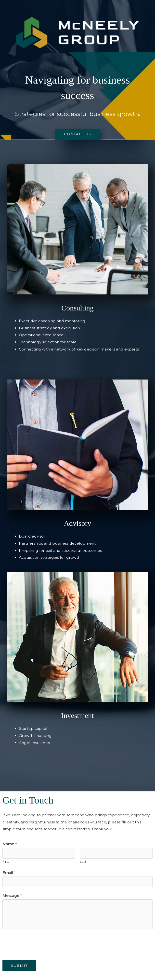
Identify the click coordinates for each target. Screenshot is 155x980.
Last (83, 862)
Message (12, 896)
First (6, 862)
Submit (19, 965)
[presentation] (40, 943)
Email (9, 873)
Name (10, 844)
